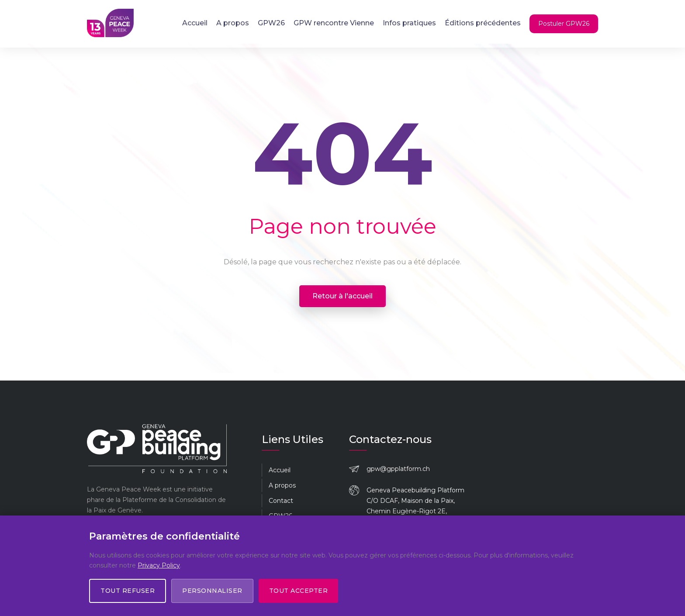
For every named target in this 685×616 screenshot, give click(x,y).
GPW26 (271, 23)
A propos (233, 23)
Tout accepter (299, 591)
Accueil (195, 23)
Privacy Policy (159, 565)
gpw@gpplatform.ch (398, 469)
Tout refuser (128, 591)
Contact (281, 501)
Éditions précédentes (483, 23)
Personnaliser (212, 591)
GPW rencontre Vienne (334, 23)
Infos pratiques (409, 23)
